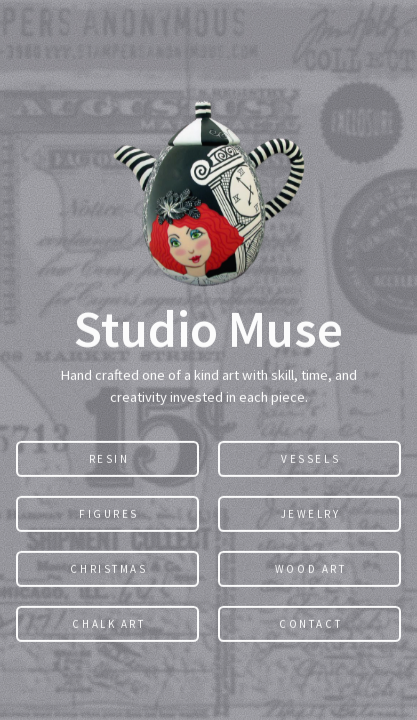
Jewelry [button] (311, 514)
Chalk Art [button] (108, 624)
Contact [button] (310, 624)
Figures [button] (109, 514)
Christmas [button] (108, 569)
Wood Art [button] (311, 569)
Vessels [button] (310, 459)
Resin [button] (109, 459)
